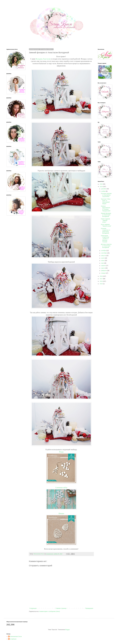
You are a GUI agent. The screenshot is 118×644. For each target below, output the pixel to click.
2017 (101, 279)
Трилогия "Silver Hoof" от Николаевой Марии (106, 201)
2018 (101, 276)
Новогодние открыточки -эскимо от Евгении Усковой (105, 239)
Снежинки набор (61, 488)
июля (103, 258)
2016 (101, 281)
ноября (104, 191)
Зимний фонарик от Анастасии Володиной (106, 215)
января (103, 273)
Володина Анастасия (43, 59)
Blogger (67, 630)
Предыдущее (89, 608)
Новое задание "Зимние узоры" (105, 220)
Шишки (61, 514)
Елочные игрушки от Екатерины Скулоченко (106, 195)
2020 (101, 184)
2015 (101, 284)
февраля (104, 271)
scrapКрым (13, 639)
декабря (104, 189)
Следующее (33, 608)
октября (104, 251)
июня (103, 261)
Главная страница (61, 608)
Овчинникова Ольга (16, 636)
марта (103, 268)
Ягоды (61, 452)
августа (104, 256)
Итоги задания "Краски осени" (106, 225)
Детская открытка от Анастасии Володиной (106, 246)
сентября (104, 253)
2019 (101, 187)
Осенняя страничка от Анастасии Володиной (106, 231)
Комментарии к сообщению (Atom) (50, 611)
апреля (104, 266)
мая (103, 263)
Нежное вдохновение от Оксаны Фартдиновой (106, 208)
